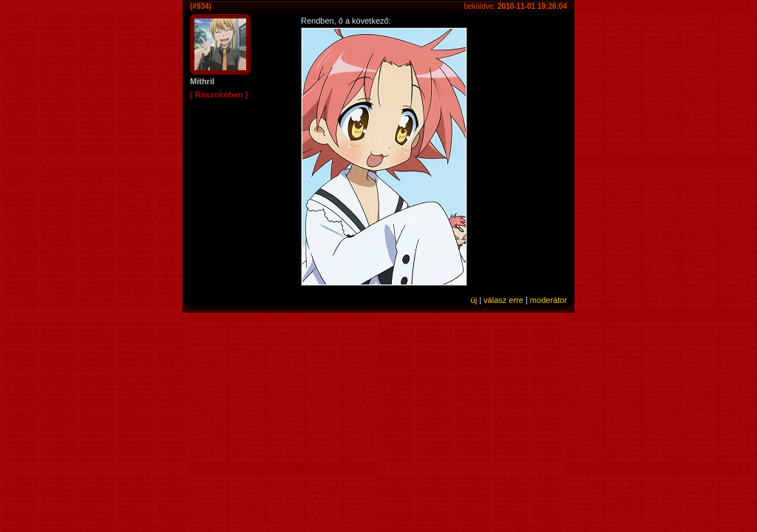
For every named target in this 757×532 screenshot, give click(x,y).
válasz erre (503, 300)
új (474, 300)
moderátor (549, 300)
